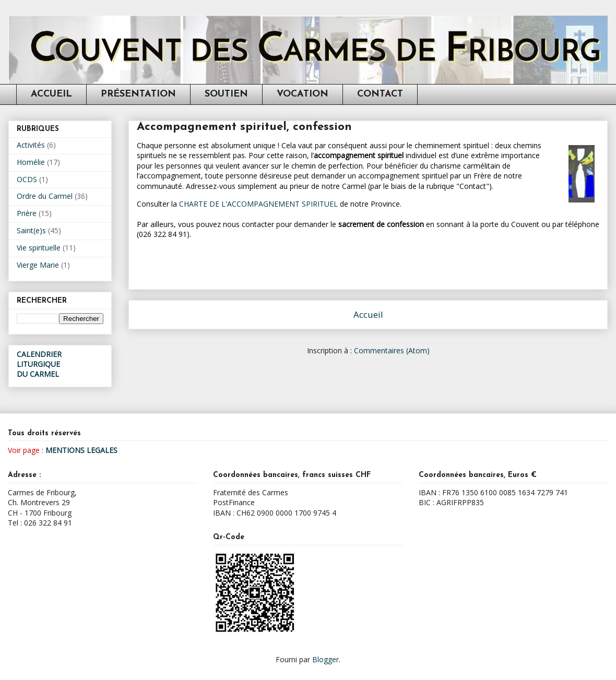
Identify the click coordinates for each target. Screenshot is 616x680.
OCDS (27, 179)
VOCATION (303, 94)
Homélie (31, 162)
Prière (27, 213)
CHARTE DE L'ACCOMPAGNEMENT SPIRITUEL (258, 204)
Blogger (325, 659)
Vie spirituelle (39, 248)
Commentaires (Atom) (392, 350)
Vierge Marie (38, 265)
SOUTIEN (226, 94)
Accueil (368, 314)
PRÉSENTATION (138, 94)
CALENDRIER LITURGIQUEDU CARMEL (39, 364)
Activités (31, 145)
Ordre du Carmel (45, 196)
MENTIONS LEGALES (81, 450)
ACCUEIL (51, 94)
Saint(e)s (31, 230)
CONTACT (380, 94)
